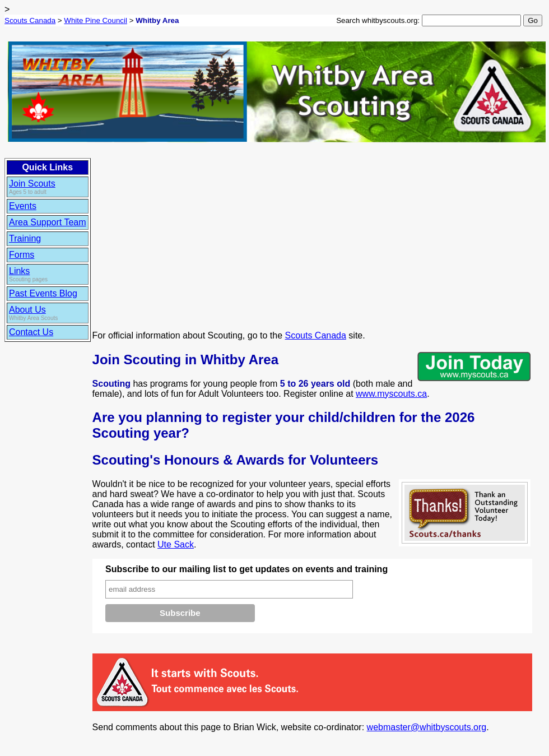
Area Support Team (48, 222)
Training (25, 238)
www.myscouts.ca (391, 394)
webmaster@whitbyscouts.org (427, 727)
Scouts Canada (30, 20)
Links (19, 271)
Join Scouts (32, 184)
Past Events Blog (43, 293)
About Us (27, 310)
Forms (22, 255)
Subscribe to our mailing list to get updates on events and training (246, 569)
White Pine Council (96, 20)
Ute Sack (176, 544)
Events (23, 206)
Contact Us (31, 332)
